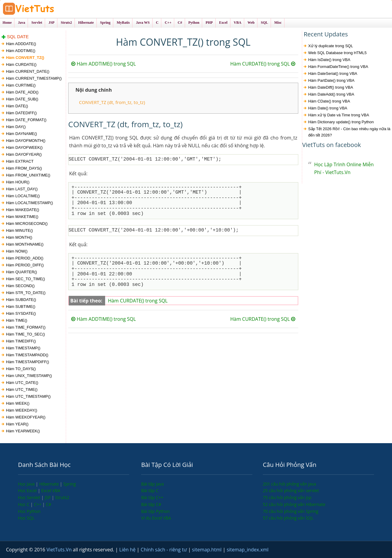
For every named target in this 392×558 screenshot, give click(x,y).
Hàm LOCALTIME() (23, 196)
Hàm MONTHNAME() (25, 244)
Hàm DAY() (16, 127)
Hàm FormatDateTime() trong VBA (338, 67)
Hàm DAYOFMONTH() (26, 141)
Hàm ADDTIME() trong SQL (103, 64)
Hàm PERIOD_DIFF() (25, 265)
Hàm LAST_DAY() (22, 189)
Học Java (27, 484)
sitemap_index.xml (248, 550)
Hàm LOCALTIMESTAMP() (29, 203)
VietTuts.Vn (60, 550)
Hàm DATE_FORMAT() (26, 120)
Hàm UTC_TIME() (22, 389)
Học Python (29, 511)
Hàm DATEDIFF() (21, 113)
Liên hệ (128, 550)
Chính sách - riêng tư (164, 550)
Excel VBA (51, 491)
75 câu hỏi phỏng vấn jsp (287, 497)
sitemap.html (207, 550)
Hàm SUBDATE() (21, 300)
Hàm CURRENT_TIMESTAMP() (34, 78)
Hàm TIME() (17, 320)
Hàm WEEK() (18, 403)
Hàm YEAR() (17, 424)
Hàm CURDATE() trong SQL (263, 64)
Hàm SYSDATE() (21, 313)
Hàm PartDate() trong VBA (331, 80)
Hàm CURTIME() (21, 85)
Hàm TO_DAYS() (21, 369)
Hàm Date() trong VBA (328, 108)
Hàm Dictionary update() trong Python (341, 122)
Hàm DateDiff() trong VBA (331, 87)
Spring (70, 484)
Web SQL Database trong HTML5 (337, 53)
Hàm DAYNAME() (21, 134)
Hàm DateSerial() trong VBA (333, 74)
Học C (24, 504)
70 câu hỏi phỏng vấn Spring (291, 511)
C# (49, 504)
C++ (38, 504)
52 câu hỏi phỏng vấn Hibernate (294, 504)
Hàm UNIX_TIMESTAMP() (29, 376)
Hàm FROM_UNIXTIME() (28, 175)
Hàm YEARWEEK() (23, 431)
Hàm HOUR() (18, 182)
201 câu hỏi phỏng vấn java (289, 484)
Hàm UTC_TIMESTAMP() (28, 396)
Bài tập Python (155, 511)
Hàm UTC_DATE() (22, 383)
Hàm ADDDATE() (21, 44)
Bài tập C (150, 491)
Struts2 (62, 497)
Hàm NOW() (17, 251)
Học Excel (28, 491)
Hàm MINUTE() (20, 230)
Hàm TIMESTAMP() (23, 348)
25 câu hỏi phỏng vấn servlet (291, 491)
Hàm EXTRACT (20, 161)
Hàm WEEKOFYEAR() (26, 417)
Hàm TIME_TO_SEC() (26, 334)
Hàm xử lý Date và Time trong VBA (339, 115)
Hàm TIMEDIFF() (21, 341)
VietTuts (51, 9)
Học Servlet (30, 497)
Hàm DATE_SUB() (22, 99)
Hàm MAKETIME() (22, 217)
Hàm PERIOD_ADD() (25, 258)
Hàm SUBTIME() (21, 307)
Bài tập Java (152, 484)
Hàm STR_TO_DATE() (26, 293)
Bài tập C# (151, 504)
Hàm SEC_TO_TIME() (26, 279)
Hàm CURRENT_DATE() (28, 71)
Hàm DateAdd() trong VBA (331, 94)
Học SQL (26, 518)
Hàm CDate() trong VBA (329, 101)
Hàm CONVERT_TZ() (25, 58)
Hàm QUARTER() (21, 272)
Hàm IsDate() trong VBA (329, 60)
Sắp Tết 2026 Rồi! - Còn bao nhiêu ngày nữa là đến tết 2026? (349, 132)
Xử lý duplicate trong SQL (331, 46)
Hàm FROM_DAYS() (24, 168)
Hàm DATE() (17, 106)
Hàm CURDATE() (21, 64)
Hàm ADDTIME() (21, 51)
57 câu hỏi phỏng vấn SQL (288, 518)
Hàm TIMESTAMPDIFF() (27, 362)
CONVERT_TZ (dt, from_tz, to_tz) (112, 102)
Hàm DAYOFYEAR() (24, 154)
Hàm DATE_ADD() (22, 92)
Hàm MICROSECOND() (27, 224)
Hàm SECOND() (20, 286)
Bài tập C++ (152, 497)
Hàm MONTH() (19, 237)
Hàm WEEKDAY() (22, 410)
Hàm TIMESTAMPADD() (27, 355)
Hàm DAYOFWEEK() (24, 147)
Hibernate (49, 484)
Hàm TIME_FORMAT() (26, 327)
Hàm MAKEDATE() (23, 210)
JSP (48, 497)
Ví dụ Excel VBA (156, 518)
